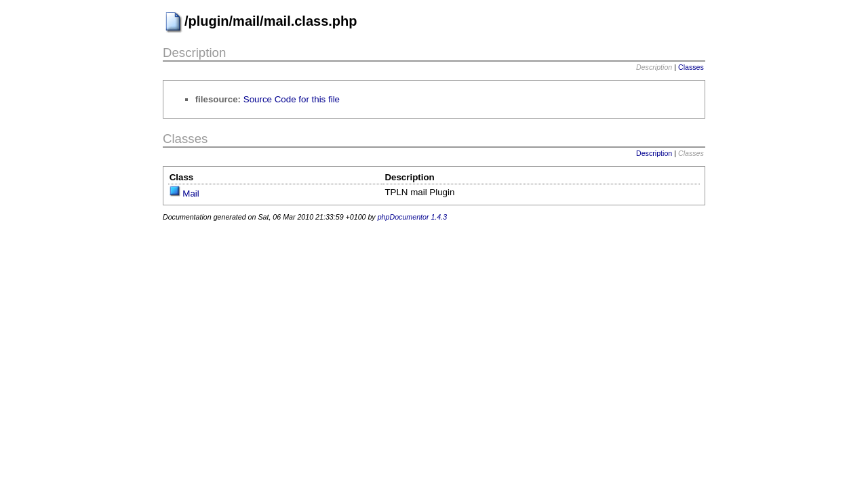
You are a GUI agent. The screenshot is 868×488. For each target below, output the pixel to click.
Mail (191, 194)
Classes (691, 67)
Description (654, 153)
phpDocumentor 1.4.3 (412, 217)
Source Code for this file (292, 99)
